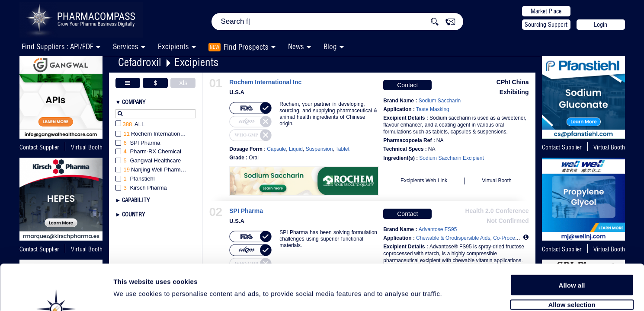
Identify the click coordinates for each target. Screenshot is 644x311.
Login (601, 25)
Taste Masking (433, 109)
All (130, 125)
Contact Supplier (39, 147)
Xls (183, 83)
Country (133, 214)
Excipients (196, 62)
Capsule (276, 149)
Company (134, 102)
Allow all (572, 239)
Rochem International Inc (265, 82)
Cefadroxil (140, 62)
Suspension (319, 149)
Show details (454, 294)
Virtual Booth (609, 147)
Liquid (296, 149)
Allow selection (572, 258)
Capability (136, 200)
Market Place (546, 11)
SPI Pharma (246, 211)
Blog (330, 46)
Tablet (343, 149)
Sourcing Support (546, 25)
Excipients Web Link (424, 181)
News (296, 46)
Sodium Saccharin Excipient (451, 158)
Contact (407, 85)
